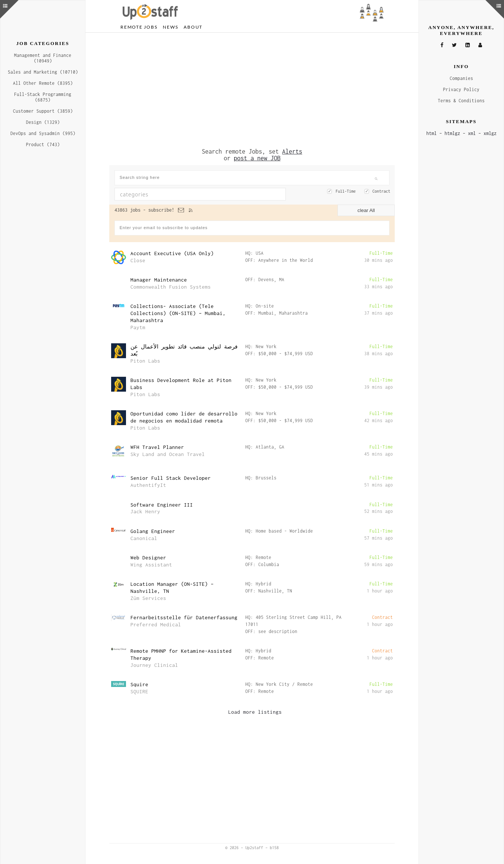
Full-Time (346, 191)
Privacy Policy (461, 89)
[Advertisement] (252, 90)
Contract (381, 191)
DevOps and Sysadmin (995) (43, 133)
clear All (366, 210)
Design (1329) (43, 122)
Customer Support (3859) (43, 111)
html (432, 133)
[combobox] (200, 194)
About (193, 27)
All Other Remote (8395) (43, 83)
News (170, 27)
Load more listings (255, 712)
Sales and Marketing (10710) (43, 72)
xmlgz (490, 133)
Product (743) (43, 144)
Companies (461, 78)
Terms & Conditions (461, 101)
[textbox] (180, 194)
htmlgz (452, 133)
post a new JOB (257, 158)
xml (472, 133)
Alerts (292, 151)
